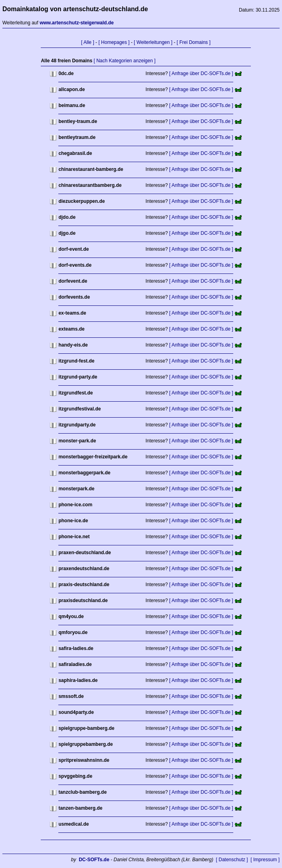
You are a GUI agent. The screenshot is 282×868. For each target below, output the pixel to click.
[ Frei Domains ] (194, 42)
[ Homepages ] (114, 42)
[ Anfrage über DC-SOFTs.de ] (201, 73)
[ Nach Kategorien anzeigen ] (124, 61)
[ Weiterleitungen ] (153, 42)
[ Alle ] (88, 42)
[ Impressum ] (265, 860)
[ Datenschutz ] (232, 860)
